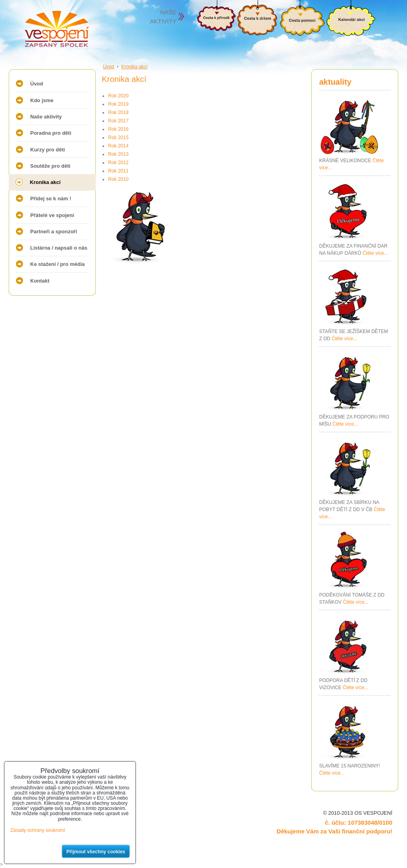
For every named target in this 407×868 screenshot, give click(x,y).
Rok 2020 (118, 96)
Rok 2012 (118, 163)
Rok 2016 (118, 129)
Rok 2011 (118, 171)
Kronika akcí (45, 182)
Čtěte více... (375, 253)
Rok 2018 (118, 112)
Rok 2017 (118, 121)
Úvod (37, 84)
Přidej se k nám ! (51, 199)
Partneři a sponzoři (54, 232)
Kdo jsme (42, 100)
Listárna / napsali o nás (59, 248)
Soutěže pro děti (50, 166)
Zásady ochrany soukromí (38, 830)
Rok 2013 (118, 154)
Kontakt (40, 281)
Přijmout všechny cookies (96, 852)
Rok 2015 (118, 138)
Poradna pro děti (51, 133)
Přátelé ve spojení (52, 215)
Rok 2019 (118, 104)
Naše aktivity (46, 117)
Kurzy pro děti (47, 150)
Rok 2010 (118, 179)
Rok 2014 (118, 146)
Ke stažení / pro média (57, 264)
